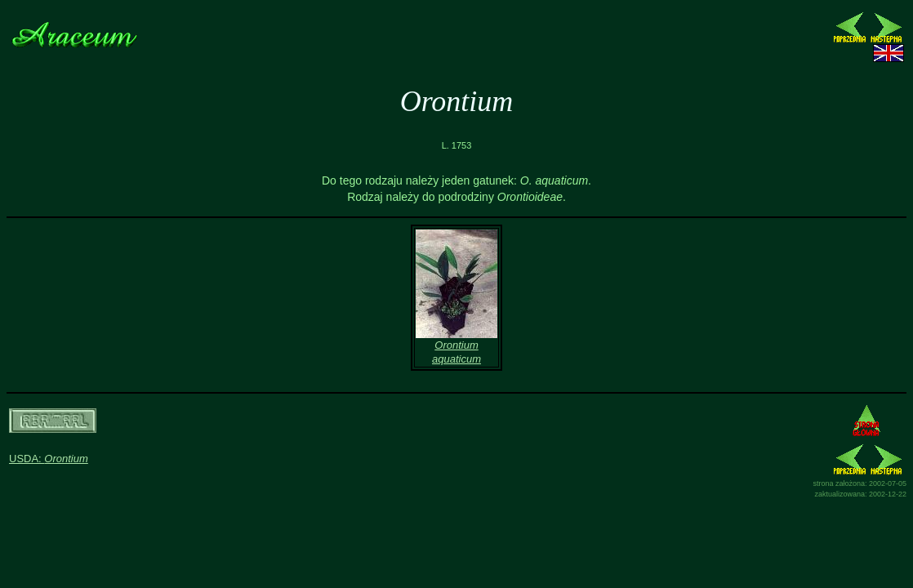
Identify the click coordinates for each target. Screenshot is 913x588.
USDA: (49, 459)
